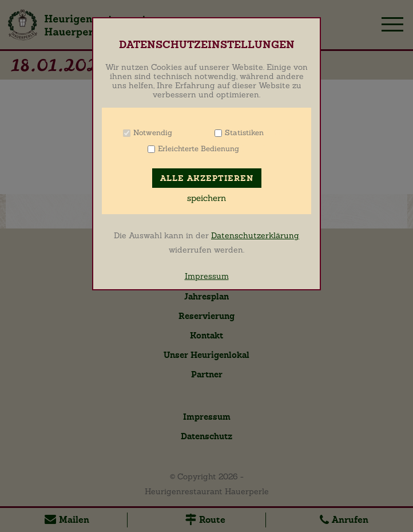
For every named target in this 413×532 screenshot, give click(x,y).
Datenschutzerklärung (255, 235)
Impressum (207, 276)
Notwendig (153, 133)
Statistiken (244, 133)
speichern (206, 198)
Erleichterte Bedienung (198, 149)
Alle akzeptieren (207, 178)
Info (187, 133)
